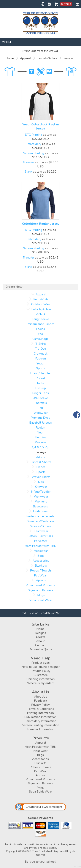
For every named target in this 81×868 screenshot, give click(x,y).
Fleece (41, 467)
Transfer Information (41, 729)
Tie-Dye (40, 349)
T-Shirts (41, 344)
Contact (40, 645)
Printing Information (40, 713)
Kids (41, 482)
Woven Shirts (41, 477)
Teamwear (41, 531)
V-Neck (41, 314)
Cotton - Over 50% (40, 536)
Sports (41, 368)
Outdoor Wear (41, 304)
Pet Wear (40, 575)
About (40, 641)
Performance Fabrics (41, 324)
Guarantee (41, 675)
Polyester (41, 541)
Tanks (40, 383)
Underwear (41, 511)
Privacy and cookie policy (43, 848)
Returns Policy (40, 671)
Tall (40, 408)
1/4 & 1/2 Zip (40, 447)
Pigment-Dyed (41, 418)
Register (49, 4)
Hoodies (41, 437)
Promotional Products (40, 585)
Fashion (41, 359)
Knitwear (41, 487)
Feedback (41, 701)
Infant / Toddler (40, 373)
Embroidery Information (41, 721)
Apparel (25, 58)
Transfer (28, 162)
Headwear (41, 551)
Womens (41, 502)
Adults (41, 457)
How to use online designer (41, 667)
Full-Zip (41, 388)
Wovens (41, 442)
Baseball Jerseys (41, 423)
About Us (41, 697)
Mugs (41, 595)
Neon (41, 432)
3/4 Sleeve (41, 398)
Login (42, 4)
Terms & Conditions (41, 709)
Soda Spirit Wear (40, 600)
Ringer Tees (41, 393)
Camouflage (40, 339)
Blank (28, 172)
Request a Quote (41, 649)
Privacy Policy (40, 705)
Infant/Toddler (41, 492)
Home (10, 58)
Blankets (41, 566)
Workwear (41, 413)
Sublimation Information (40, 717)
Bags (41, 556)
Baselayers (40, 506)
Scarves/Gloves (41, 526)
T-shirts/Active (47, 58)
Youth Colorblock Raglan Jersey (41, 126)
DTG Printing (34, 135)
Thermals (40, 403)
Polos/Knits (41, 299)
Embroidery (34, 144)
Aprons (41, 580)
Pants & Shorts (41, 462)
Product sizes (41, 663)
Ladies (41, 329)
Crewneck (41, 354)
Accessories (41, 561)
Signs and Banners (41, 590)
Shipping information (41, 679)
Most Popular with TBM (41, 546)
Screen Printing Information (41, 725)
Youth (40, 363)
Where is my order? (41, 683)
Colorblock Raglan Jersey (41, 224)
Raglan (40, 428)
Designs (40, 633)
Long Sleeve (40, 319)
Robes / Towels (41, 571)
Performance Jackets (40, 516)
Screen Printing (34, 153)
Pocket (40, 378)
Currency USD (78, 4)
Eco (40, 334)
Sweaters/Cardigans (40, 521)
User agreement (69, 844)
